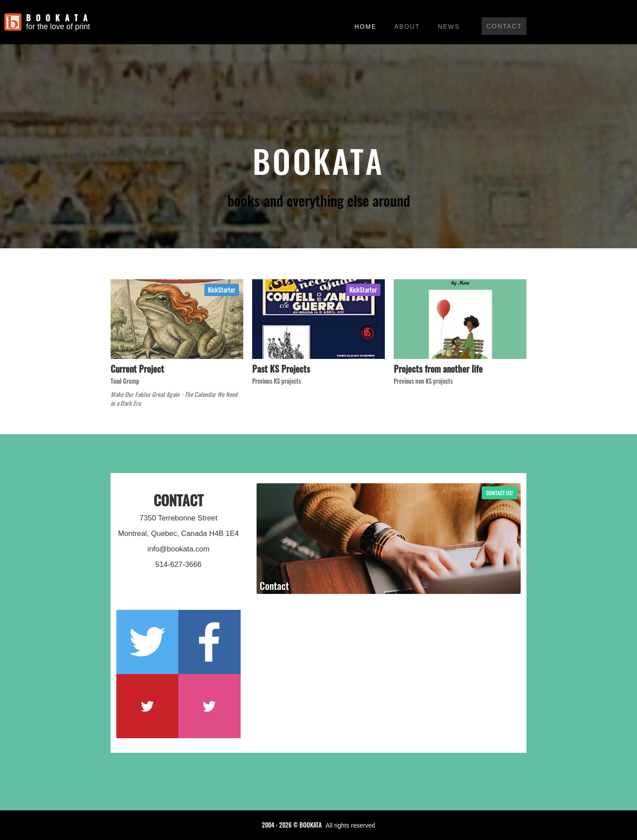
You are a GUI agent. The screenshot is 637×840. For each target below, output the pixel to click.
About (407, 27)
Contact (504, 26)
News (449, 27)
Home (365, 27)
